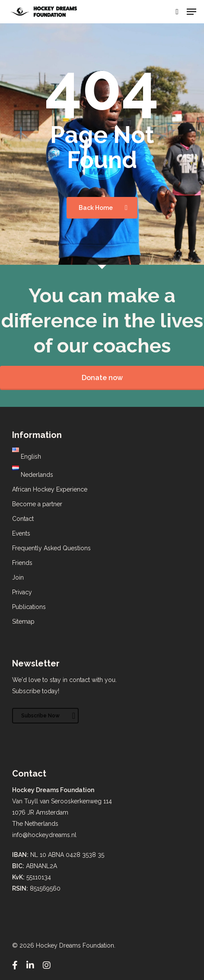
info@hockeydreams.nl (44, 835)
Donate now (102, 378)
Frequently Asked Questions (51, 548)
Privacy (22, 592)
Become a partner (37, 504)
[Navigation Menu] (191, 12)
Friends (22, 563)
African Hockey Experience (50, 489)
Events (21, 533)
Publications (29, 607)
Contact (23, 519)
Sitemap (23, 622)
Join (18, 577)
